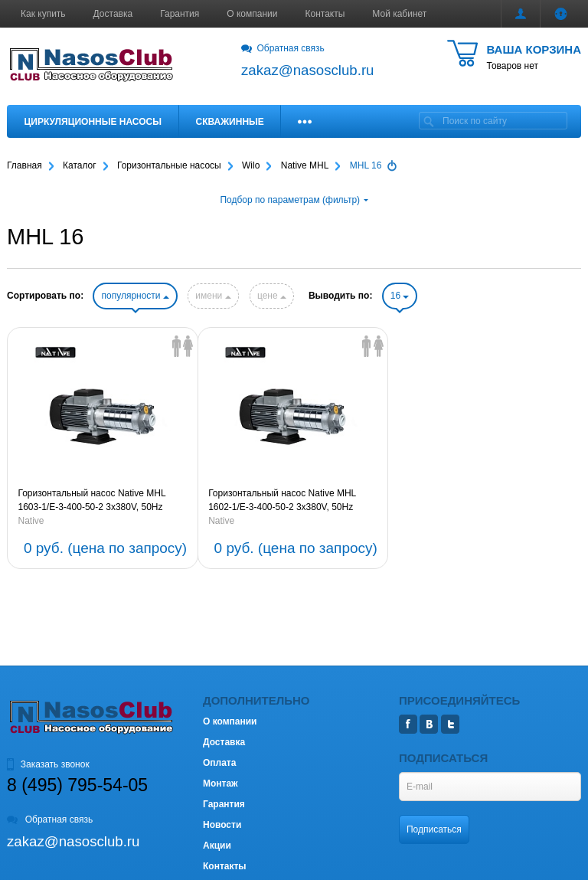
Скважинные (230, 122)
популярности (135, 296)
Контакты (325, 14)
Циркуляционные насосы (93, 122)
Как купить (43, 14)
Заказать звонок (48, 764)
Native (31, 521)
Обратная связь (283, 48)
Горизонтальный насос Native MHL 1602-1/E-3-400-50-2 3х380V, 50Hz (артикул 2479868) (282, 501)
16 (400, 296)
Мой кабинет (399, 14)
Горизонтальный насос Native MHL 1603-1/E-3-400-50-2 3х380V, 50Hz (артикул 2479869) (92, 501)
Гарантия (180, 14)
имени (213, 296)
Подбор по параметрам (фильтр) (294, 200)
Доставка (113, 14)
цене (272, 296)
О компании (252, 14)
